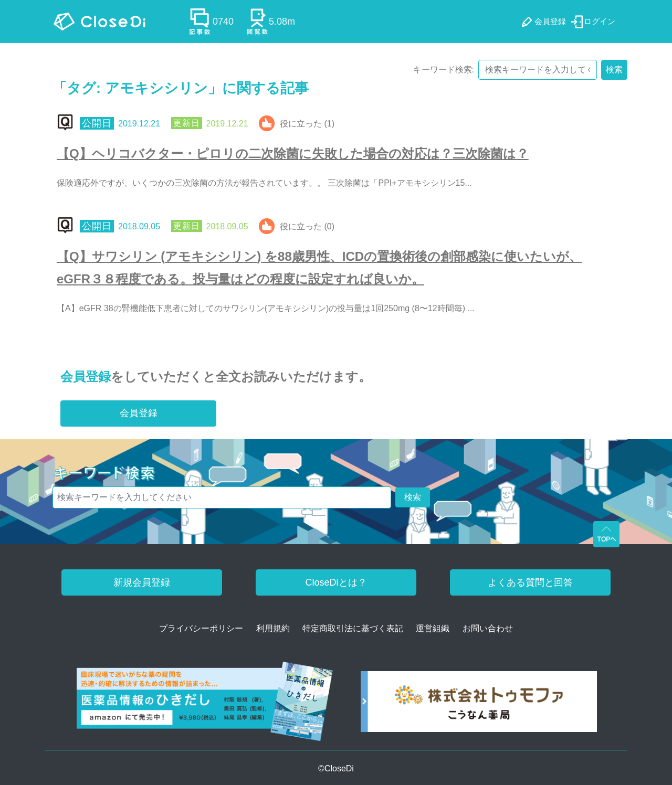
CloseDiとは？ (336, 582)
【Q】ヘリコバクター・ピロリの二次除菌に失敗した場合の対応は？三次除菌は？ (293, 153)
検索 (614, 70)
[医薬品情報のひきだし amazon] (205, 705)
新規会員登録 (142, 582)
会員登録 (86, 376)
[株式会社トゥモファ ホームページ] (479, 705)
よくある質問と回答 (530, 582)
